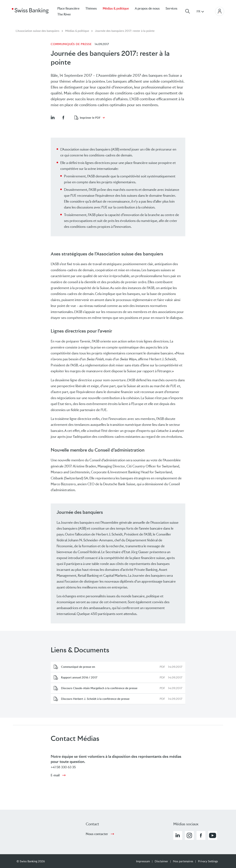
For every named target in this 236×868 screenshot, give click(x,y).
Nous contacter (97, 834)
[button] (53, 117)
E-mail (55, 775)
